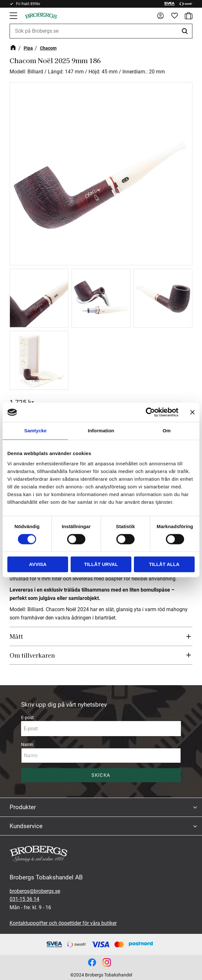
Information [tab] (101, 431)
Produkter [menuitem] (23, 807)
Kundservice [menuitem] (26, 826)
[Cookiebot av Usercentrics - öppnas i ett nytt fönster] (150, 412)
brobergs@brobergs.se (35, 891)
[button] (14, 16)
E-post (27, 718)
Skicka (101, 775)
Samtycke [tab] (35, 431)
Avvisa (38, 565)
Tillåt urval (101, 565)
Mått (16, 636)
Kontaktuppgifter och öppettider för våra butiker (63, 923)
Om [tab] (167, 431)
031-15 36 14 (24, 899)
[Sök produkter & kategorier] (101, 31)
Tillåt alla (164, 565)
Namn (27, 744)
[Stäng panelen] (192, 412)
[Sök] (186, 31)
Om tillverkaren (32, 655)
